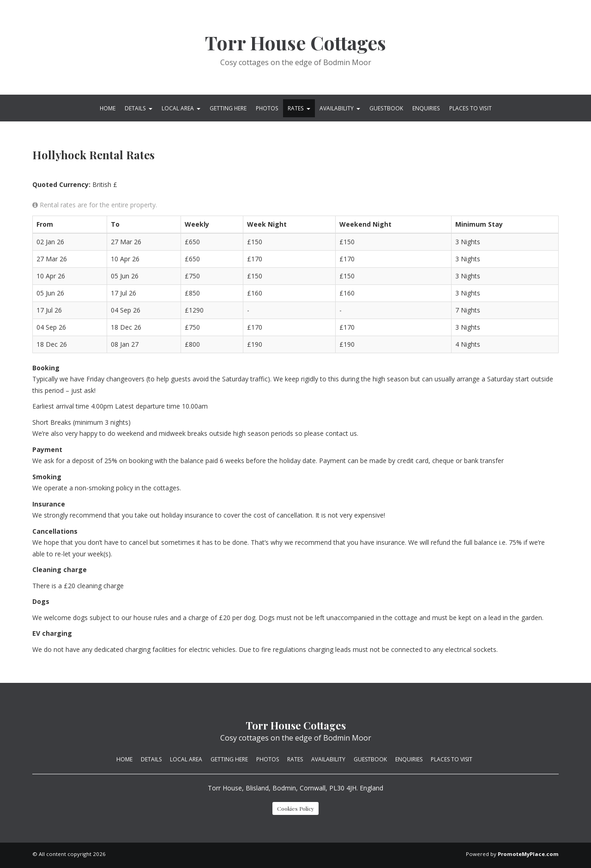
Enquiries (426, 108)
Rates (299, 108)
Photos (267, 108)
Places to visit (470, 108)
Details (139, 108)
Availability (340, 108)
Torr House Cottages (295, 43)
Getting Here (228, 108)
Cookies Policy (295, 808)
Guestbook (386, 108)
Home (108, 108)
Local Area (181, 108)
